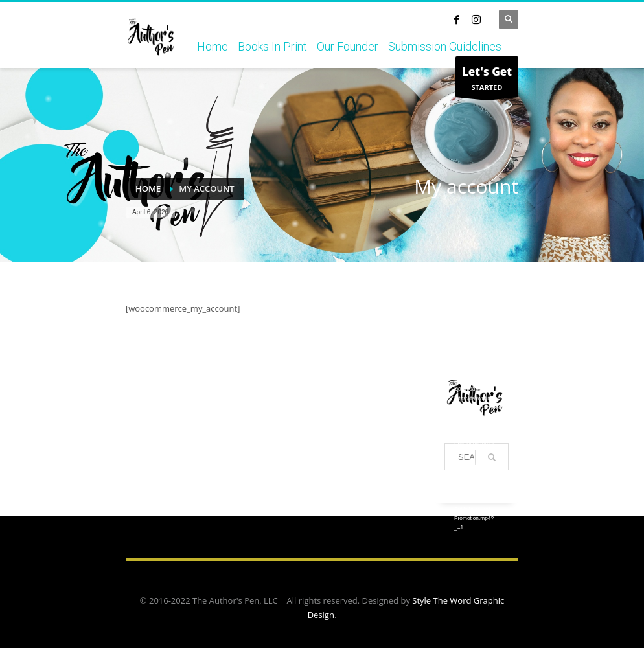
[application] (477, 332)
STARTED (487, 80)
